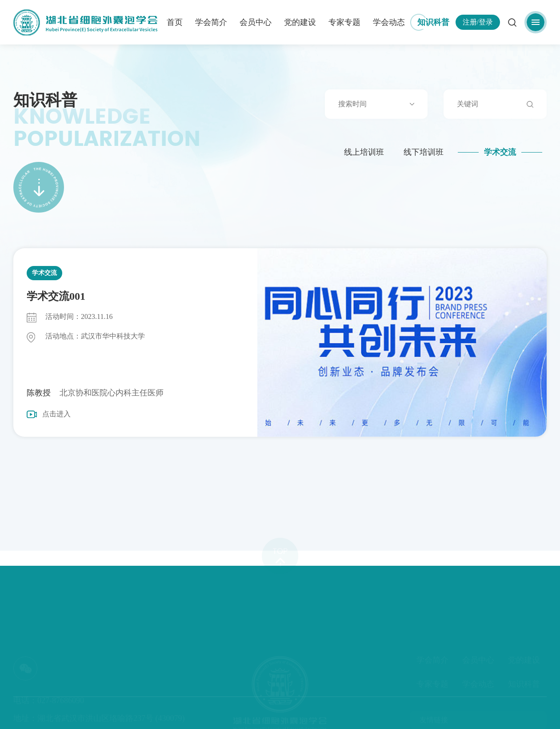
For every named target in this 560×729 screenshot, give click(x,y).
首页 (175, 22)
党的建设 (300, 22)
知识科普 (433, 22)
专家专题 (344, 22)
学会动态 (389, 22)
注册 (470, 22)
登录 (486, 22)
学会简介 (211, 22)
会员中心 (256, 22)
